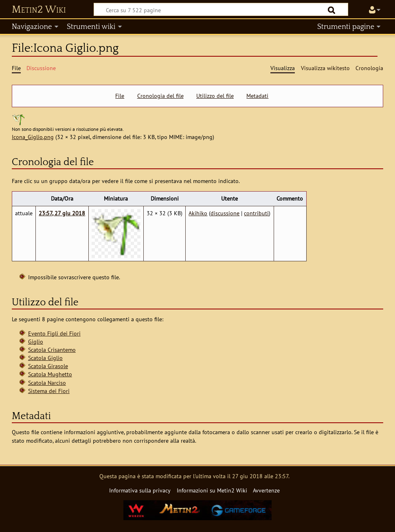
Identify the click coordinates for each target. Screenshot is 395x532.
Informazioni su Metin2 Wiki (212, 490)
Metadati (257, 96)
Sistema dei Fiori (49, 391)
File (120, 96)
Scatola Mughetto (50, 374)
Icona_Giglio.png (33, 137)
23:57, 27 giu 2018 (62, 213)
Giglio (36, 341)
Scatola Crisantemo (52, 350)
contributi (256, 213)
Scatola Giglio (45, 358)
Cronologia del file (160, 96)
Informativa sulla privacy (140, 490)
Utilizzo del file (215, 96)
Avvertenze (266, 490)
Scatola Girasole (48, 366)
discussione (225, 213)
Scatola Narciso (47, 383)
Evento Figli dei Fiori (54, 333)
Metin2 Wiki (39, 10)
